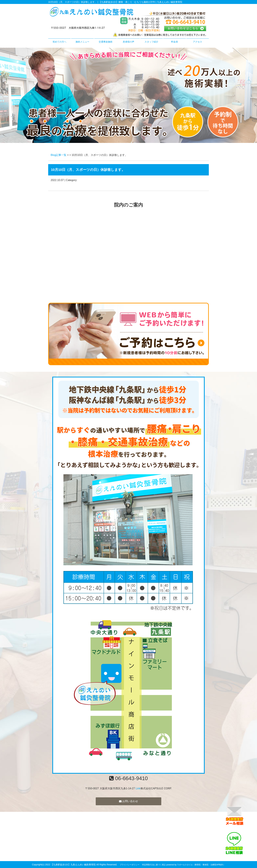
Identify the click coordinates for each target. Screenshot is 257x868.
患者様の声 (128, 42)
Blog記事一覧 (59, 155)
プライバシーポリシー (130, 865)
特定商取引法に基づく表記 (154, 865)
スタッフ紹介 (151, 42)
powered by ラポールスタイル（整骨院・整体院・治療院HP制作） (196, 865)
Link (138, 788)
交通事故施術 (106, 42)
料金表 (175, 42)
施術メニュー (82, 42)
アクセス (198, 42)
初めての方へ (59, 42)
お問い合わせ (128, 801)
